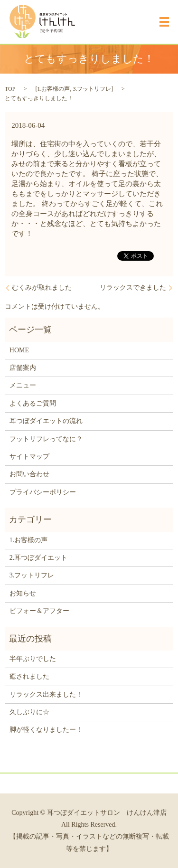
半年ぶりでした (33, 659)
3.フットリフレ (92, 89)
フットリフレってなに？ (46, 439)
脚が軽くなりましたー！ (46, 730)
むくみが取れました (42, 288)
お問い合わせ (29, 474)
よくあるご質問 (33, 403)
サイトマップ (29, 457)
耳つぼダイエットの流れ (46, 421)
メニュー (23, 385)
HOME (19, 350)
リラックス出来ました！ (46, 694)
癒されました (29, 676)
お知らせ (23, 593)
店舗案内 (23, 368)
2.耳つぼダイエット (39, 558)
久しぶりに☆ (29, 712)
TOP (10, 89)
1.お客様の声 (53, 89)
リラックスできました (133, 288)
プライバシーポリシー (43, 492)
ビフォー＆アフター (39, 611)
